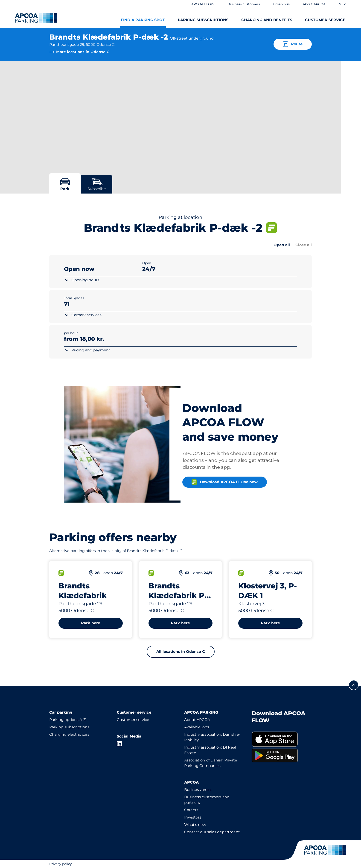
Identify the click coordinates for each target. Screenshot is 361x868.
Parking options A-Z (67, 720)
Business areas (198, 790)
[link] (282, 739)
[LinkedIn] (119, 744)
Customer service (133, 720)
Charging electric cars (69, 734)
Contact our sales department (212, 832)
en (341, 4)
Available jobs (197, 727)
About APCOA (197, 720)
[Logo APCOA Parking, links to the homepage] (36, 18)
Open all (282, 245)
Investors (193, 817)
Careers (191, 810)
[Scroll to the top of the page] (354, 685)
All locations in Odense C (181, 652)
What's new (195, 825)
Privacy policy (61, 864)
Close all (304, 245)
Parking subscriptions (69, 727)
